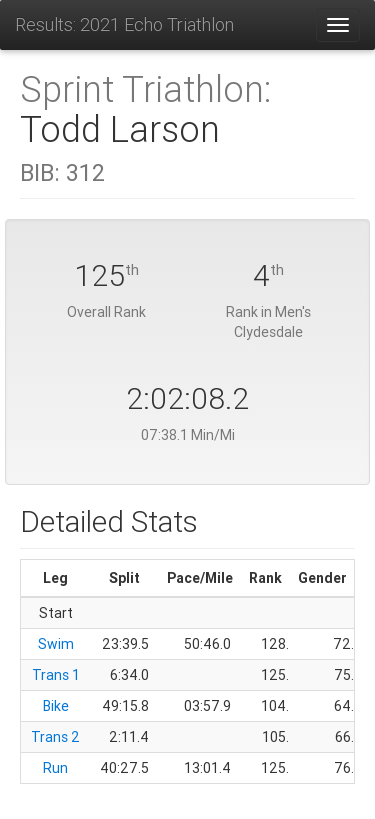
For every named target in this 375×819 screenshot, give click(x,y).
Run (55, 768)
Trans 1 (56, 675)
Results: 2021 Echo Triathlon (124, 24)
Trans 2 (55, 737)
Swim (56, 644)
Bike (56, 706)
